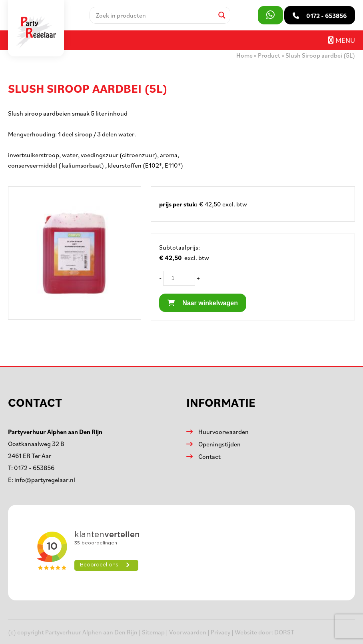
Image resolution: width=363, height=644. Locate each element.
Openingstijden (219, 444)
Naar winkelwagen (203, 303)
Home (244, 55)
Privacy (220, 632)
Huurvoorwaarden (223, 432)
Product (269, 55)
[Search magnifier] (222, 15)
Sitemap (153, 632)
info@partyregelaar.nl (45, 480)
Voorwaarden (188, 632)
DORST (284, 632)
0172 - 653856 (34, 468)
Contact (209, 456)
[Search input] (154, 15)
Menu (342, 40)
